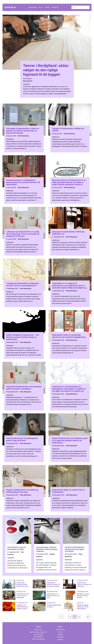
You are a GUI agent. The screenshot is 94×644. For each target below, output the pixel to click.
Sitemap (60, 639)
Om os (41, 7)
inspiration (27, 84)
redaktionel (10, 139)
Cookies (47, 7)
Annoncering (33, 7)
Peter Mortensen (23, 136)
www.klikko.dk (40, 639)
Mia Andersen (28, 81)
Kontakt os (55, 7)
